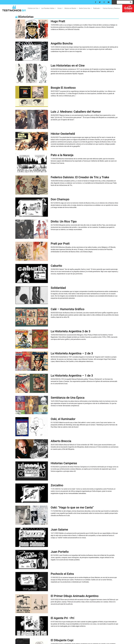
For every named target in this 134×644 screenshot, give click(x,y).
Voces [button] (60, 8)
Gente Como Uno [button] (85, 8)
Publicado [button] (97, 8)
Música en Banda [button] (70, 8)
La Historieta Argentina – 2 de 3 (72, 353)
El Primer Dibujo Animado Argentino (75, 596)
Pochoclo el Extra (62, 574)
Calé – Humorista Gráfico (68, 309)
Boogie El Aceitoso (63, 88)
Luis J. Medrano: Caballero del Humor (76, 112)
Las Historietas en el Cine (68, 65)
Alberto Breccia (61, 441)
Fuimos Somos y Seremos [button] (112, 8)
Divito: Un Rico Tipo (64, 221)
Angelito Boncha (62, 43)
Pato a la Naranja (62, 155)
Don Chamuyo (60, 199)
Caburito (56, 266)
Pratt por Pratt (60, 244)
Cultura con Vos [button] (33, 8)
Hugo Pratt (58, 21)
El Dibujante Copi (62, 640)
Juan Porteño (60, 552)
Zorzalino (57, 485)
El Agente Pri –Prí (62, 618)
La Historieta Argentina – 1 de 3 (72, 376)
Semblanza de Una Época (68, 398)
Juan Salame (59, 530)
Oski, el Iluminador (63, 419)
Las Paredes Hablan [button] (48, 8)
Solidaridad (58, 288)
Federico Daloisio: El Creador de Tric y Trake (80, 177)
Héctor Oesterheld (63, 134)
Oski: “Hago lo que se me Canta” (72, 507)
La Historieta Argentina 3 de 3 (70, 331)
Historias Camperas (64, 463)
